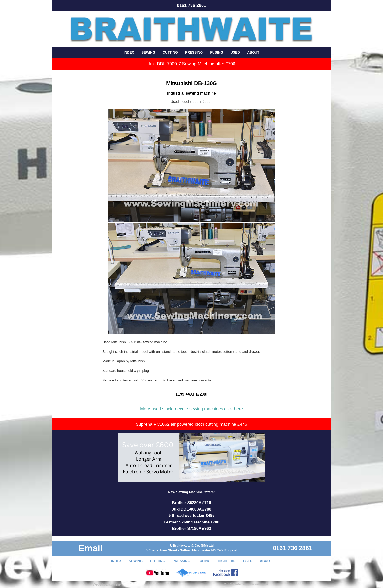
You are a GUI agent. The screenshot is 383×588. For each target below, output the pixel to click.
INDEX (129, 52)
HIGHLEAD (227, 561)
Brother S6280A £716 (191, 503)
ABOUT (253, 52)
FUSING (217, 52)
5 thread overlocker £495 (191, 516)
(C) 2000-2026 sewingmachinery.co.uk (246, 584)
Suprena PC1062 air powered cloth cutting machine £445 (191, 424)
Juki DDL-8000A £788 (191, 509)
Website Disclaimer (107, 584)
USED (235, 52)
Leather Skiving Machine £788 (191, 522)
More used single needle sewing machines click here (191, 409)
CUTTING (170, 52)
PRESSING (194, 52)
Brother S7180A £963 (191, 528)
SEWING (148, 52)
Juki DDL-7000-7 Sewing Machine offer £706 (191, 64)
